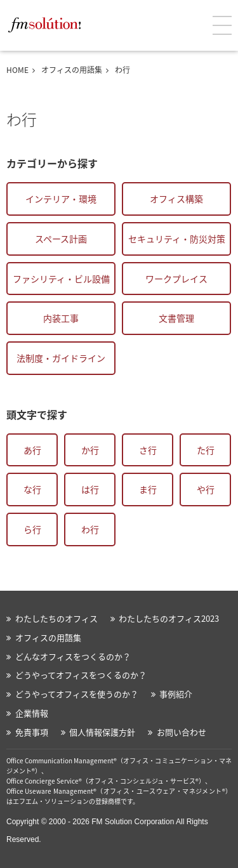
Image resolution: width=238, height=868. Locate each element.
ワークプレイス (176, 279)
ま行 (148, 489)
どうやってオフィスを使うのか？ (77, 694)
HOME (17, 70)
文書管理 (176, 318)
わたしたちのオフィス (56, 618)
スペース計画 (61, 239)
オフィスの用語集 (72, 70)
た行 (206, 450)
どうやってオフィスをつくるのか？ (81, 675)
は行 (90, 489)
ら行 (32, 529)
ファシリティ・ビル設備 (61, 279)
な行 (32, 489)
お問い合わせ (182, 732)
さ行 (148, 450)
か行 (90, 450)
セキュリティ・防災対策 (177, 239)
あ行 (32, 450)
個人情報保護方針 (102, 732)
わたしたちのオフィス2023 (169, 618)
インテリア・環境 (61, 199)
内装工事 (61, 318)
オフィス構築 (176, 199)
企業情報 (32, 713)
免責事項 (32, 732)
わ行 (90, 529)
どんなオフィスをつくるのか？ (73, 656)
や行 (206, 489)
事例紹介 (176, 694)
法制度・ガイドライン (61, 358)
